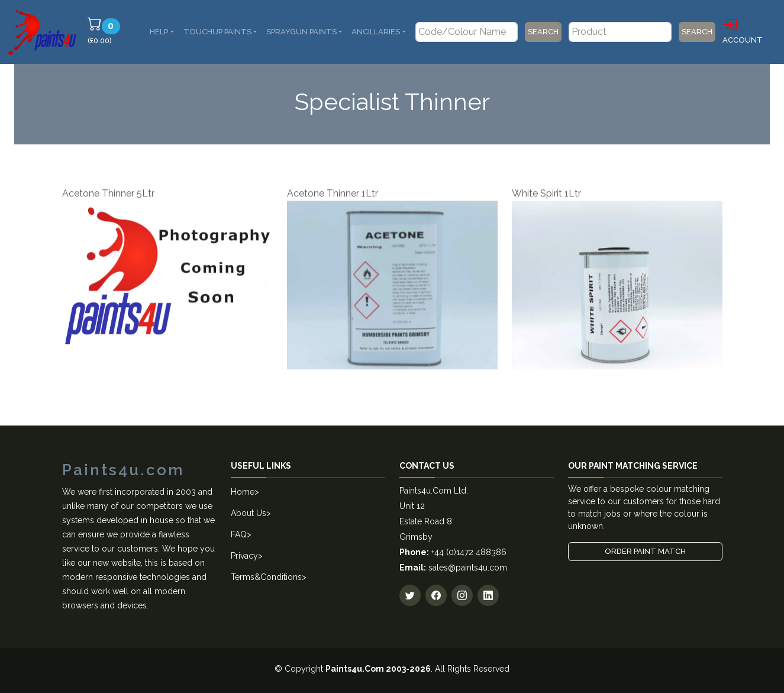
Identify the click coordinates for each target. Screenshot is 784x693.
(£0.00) (106, 31)
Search (543, 32)
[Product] (620, 32)
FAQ (239, 534)
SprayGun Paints (301, 32)
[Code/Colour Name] (467, 32)
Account (743, 30)
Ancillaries (376, 32)
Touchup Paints (217, 32)
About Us (249, 513)
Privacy (244, 556)
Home (243, 492)
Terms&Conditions (266, 577)
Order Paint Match (645, 551)
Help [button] (159, 32)
